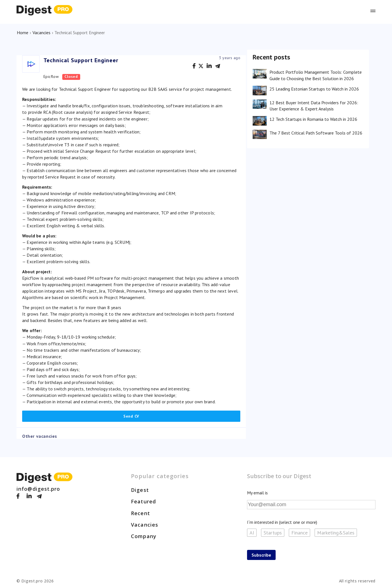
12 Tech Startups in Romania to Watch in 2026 (313, 119)
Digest (140, 490)
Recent (140, 513)
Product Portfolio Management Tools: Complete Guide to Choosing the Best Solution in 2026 (316, 75)
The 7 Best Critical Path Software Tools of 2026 (316, 133)
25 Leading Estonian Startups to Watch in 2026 (314, 89)
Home (23, 33)
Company (144, 536)
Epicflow (51, 77)
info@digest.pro (38, 489)
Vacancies (41, 33)
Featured (143, 501)
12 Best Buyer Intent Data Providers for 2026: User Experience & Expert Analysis (314, 106)
